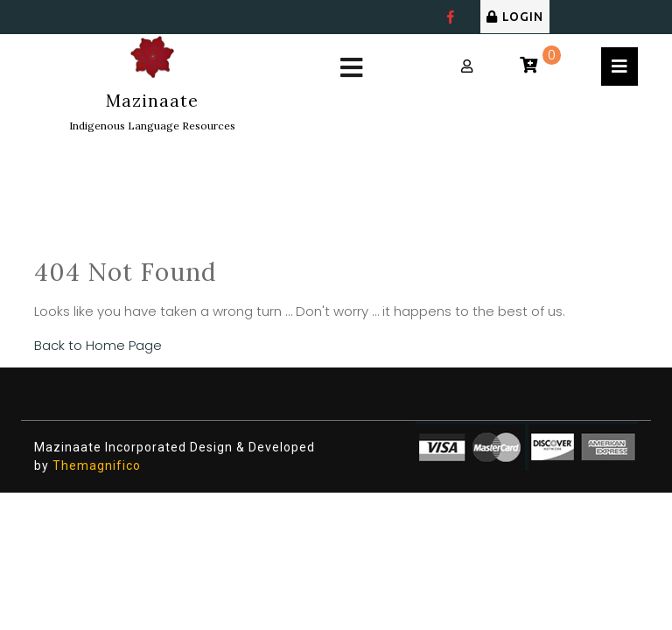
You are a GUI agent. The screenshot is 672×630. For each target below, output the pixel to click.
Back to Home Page (98, 345)
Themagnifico (95, 465)
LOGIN (515, 17)
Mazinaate (152, 101)
